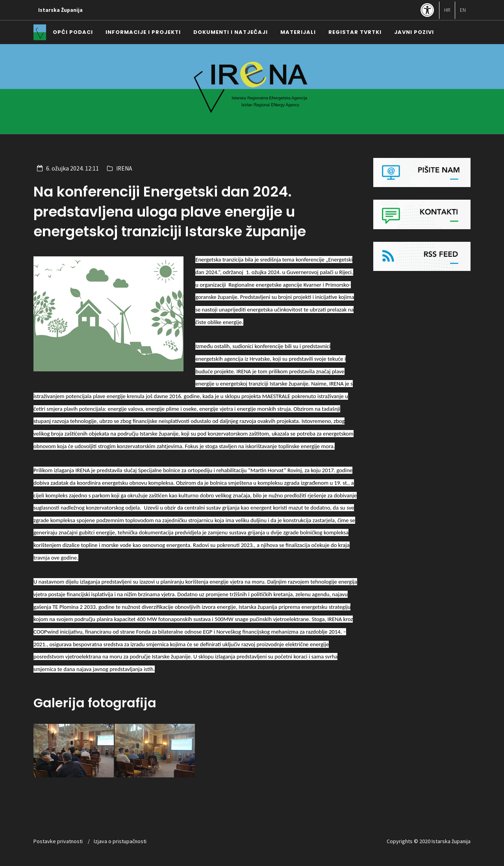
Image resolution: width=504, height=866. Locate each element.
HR (447, 10)
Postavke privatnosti (58, 841)
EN (463, 10)
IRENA (124, 168)
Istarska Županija (60, 10)
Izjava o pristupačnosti (120, 841)
